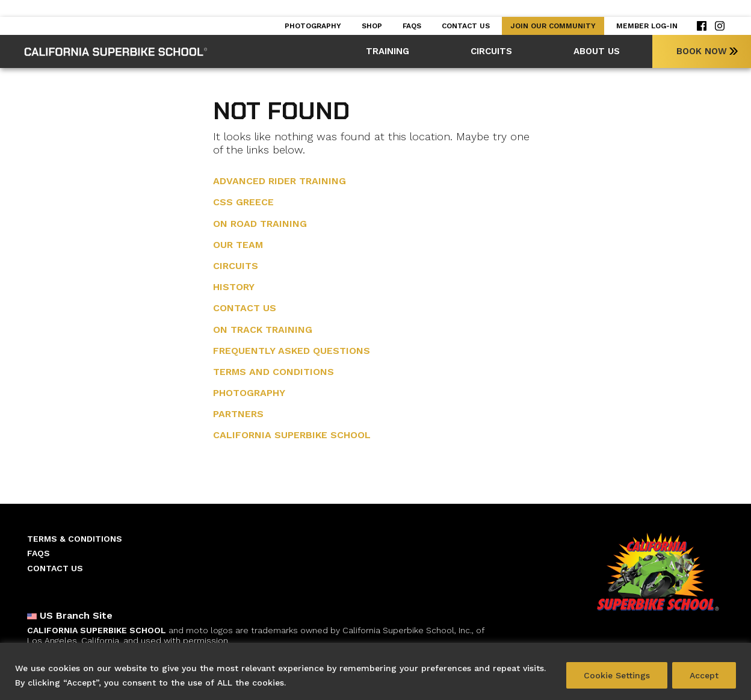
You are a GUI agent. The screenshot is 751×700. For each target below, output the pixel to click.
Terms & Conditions (75, 539)
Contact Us (466, 26)
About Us (597, 51)
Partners (238, 414)
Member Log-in (647, 26)
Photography (313, 26)
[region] (375, 671)
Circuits (491, 51)
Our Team (238, 245)
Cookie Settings (617, 675)
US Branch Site (70, 616)
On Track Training (263, 330)
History (234, 287)
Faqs (412, 26)
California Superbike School (292, 435)
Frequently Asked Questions (292, 351)
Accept (704, 675)
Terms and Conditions (274, 372)
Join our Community (553, 26)
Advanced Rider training (280, 181)
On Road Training (260, 224)
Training (388, 51)
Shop (372, 26)
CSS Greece (243, 202)
